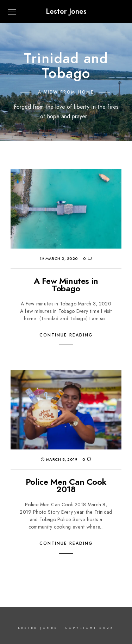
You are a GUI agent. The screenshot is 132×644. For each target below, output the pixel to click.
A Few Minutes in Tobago (66, 285)
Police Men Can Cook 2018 (66, 486)
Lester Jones (66, 11)
